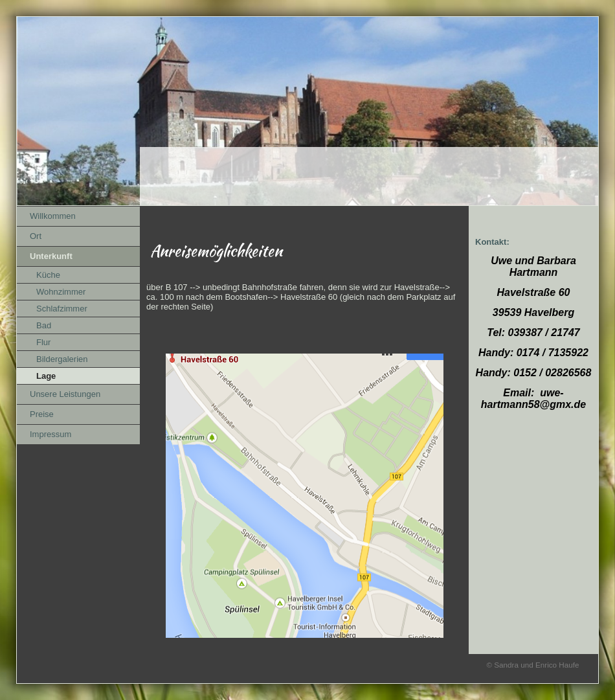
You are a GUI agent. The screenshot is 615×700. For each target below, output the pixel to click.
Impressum (50, 434)
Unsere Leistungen (65, 394)
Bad (44, 325)
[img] (307, 111)
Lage (46, 376)
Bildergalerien (62, 359)
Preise (42, 414)
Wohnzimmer (61, 292)
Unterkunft (51, 256)
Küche (48, 275)
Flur (43, 342)
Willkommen (53, 216)
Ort (36, 236)
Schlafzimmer (62, 309)
